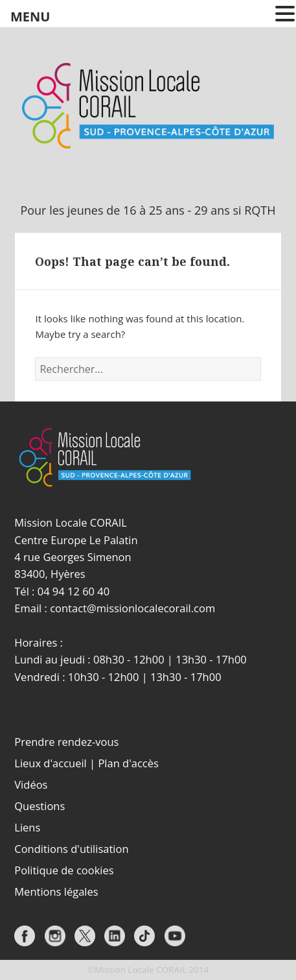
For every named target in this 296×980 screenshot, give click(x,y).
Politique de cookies (64, 870)
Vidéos (31, 784)
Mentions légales (56, 891)
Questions (40, 806)
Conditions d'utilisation (71, 849)
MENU (30, 17)
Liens (27, 827)
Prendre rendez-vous (66, 742)
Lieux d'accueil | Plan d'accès (86, 763)
